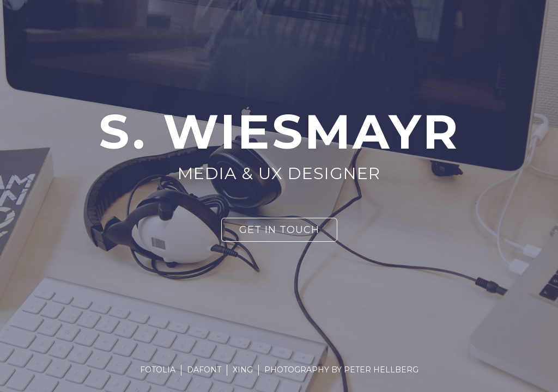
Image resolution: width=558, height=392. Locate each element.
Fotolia (158, 370)
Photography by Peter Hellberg (341, 370)
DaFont (204, 370)
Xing (243, 370)
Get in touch (279, 230)
